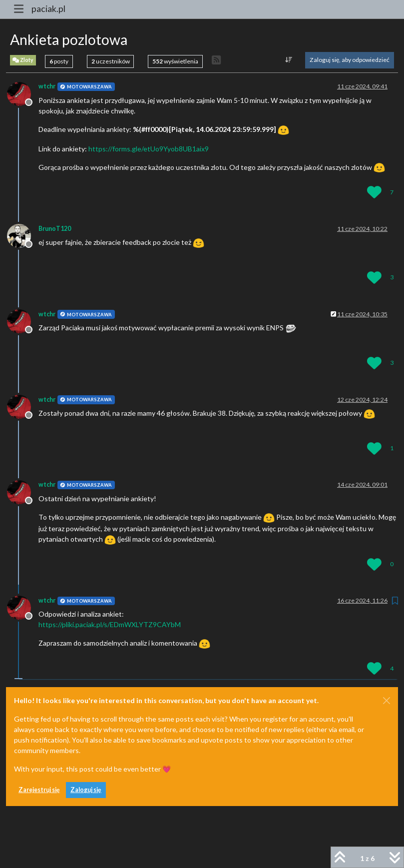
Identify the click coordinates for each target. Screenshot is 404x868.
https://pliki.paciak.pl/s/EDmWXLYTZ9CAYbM (110, 624)
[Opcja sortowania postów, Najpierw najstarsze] (289, 60)
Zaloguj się (86, 790)
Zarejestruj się (39, 790)
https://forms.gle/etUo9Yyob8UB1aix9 (149, 149)
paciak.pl (48, 9)
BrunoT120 (55, 229)
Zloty (23, 60)
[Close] (387, 701)
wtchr (47, 86)
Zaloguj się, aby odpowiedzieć (350, 60)
